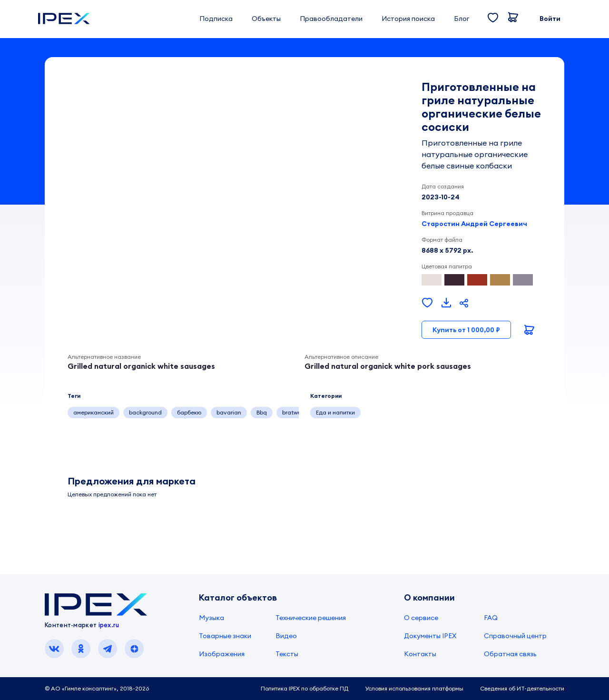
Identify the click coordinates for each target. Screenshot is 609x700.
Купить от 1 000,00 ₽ (466, 330)
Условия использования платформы (414, 688)
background (145, 412)
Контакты (420, 654)
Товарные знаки (225, 636)
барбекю (189, 412)
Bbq (262, 412)
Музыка (211, 618)
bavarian (229, 412)
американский (93, 412)
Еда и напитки (335, 412)
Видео (286, 636)
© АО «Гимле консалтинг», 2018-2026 (97, 688)
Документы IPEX (430, 636)
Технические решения (311, 618)
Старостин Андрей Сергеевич (474, 224)
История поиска (408, 19)
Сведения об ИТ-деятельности (522, 688)
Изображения (222, 654)
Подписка (216, 19)
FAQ (491, 618)
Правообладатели (331, 19)
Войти (550, 19)
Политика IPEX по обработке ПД (304, 688)
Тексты (287, 654)
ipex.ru (109, 625)
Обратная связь (510, 654)
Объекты (266, 19)
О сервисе (421, 618)
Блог (462, 19)
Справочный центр (515, 636)
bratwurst (295, 412)
